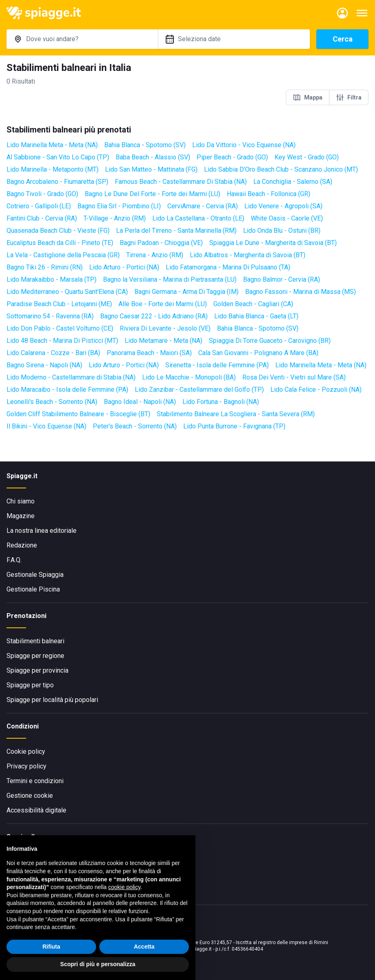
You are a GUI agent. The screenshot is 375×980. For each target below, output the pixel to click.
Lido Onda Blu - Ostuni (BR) (282, 231)
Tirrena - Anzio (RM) (155, 255)
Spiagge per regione (35, 656)
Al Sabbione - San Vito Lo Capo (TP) (58, 157)
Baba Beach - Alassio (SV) (153, 157)
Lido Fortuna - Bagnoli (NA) (221, 402)
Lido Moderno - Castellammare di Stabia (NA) (71, 377)
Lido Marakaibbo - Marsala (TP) (52, 279)
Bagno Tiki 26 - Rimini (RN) (45, 267)
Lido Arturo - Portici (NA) (124, 267)
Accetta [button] (144, 947)
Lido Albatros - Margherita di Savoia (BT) (248, 255)
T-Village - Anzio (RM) (115, 218)
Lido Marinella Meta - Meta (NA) (52, 145)
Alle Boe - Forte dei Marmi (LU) (163, 304)
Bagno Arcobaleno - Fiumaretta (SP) (57, 182)
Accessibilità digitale (36, 810)
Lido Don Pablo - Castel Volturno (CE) (60, 328)
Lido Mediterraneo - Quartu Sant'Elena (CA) (67, 292)
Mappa (308, 97)
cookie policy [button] (124, 887)
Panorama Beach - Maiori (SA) (149, 353)
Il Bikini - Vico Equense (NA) (46, 426)
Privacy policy (26, 766)
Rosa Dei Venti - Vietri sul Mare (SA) (294, 377)
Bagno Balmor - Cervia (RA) (282, 279)
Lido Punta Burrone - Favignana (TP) (234, 426)
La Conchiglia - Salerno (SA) (293, 182)
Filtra (349, 97)
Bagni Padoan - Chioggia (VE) (161, 243)
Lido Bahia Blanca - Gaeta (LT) (256, 316)
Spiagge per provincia (37, 670)
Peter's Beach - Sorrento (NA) (135, 426)
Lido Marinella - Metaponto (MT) (53, 169)
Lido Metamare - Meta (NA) (163, 341)
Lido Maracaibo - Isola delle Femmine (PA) (67, 390)
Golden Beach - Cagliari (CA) (253, 304)
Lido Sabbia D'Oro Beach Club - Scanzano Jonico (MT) (281, 169)
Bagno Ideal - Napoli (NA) (140, 402)
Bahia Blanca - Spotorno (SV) (145, 145)
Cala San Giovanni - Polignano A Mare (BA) (258, 353)
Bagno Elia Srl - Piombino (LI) (119, 206)
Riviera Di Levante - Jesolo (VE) (165, 328)
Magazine (21, 516)
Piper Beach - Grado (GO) (232, 157)
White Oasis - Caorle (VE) (287, 218)
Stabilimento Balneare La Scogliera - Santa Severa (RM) (236, 414)
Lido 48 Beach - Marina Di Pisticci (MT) (62, 341)
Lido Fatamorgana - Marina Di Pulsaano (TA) (228, 267)
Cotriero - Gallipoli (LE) (39, 206)
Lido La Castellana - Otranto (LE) (198, 218)
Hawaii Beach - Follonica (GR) (269, 194)
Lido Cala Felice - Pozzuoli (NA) (316, 390)
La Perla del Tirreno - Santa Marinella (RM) (176, 231)
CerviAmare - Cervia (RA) (203, 206)
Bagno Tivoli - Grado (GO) (42, 194)
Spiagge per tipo (30, 685)
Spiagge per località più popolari (52, 700)
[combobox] (82, 39)
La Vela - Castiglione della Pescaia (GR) (63, 255)
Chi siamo (21, 501)
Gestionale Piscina (33, 589)
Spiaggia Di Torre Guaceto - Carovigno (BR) (270, 341)
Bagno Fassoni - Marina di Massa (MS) (300, 292)
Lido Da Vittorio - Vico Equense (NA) (244, 145)
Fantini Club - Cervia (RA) (42, 218)
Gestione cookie (30, 796)
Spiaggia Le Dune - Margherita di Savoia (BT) (273, 243)
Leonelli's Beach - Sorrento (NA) (52, 402)
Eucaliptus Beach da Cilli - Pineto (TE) (60, 243)
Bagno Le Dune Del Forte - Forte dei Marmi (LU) (152, 194)
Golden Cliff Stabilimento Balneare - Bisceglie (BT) (78, 414)
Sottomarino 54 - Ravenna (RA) (50, 316)
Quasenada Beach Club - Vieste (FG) (58, 231)
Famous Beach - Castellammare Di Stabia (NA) (181, 182)
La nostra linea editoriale (42, 531)
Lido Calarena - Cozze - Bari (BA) (53, 353)
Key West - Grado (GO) (307, 157)
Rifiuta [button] (51, 947)
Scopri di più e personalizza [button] (98, 964)
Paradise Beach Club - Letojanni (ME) (59, 304)
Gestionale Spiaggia (35, 575)
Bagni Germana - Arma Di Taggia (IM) (186, 292)
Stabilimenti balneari (35, 641)
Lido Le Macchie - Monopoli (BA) (189, 377)
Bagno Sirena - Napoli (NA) (44, 365)
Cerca (343, 39)
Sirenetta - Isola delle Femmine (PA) (217, 365)
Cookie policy (26, 752)
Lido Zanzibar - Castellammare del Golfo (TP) (199, 390)
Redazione (22, 545)
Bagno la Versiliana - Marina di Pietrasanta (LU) (170, 279)
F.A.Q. (14, 560)
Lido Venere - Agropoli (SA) (283, 206)
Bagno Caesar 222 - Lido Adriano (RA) (154, 316)
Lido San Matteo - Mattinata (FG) (151, 169)
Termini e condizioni (35, 781)
